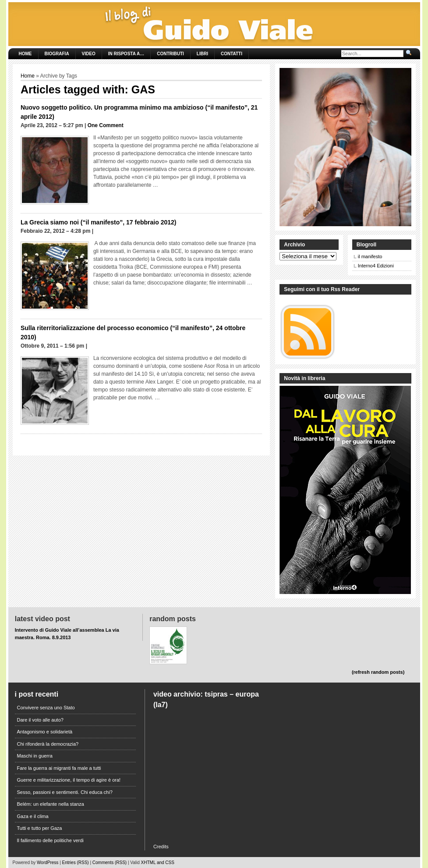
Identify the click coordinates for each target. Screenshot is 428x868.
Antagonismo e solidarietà (45, 732)
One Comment (106, 125)
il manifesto (370, 256)
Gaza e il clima (33, 816)
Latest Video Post (42, 619)
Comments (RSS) (110, 863)
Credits (161, 847)
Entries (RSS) (76, 863)
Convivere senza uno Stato (46, 708)
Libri (202, 54)
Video (89, 54)
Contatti (232, 54)
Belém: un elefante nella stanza (51, 804)
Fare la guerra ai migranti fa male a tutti (59, 768)
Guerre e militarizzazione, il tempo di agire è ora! (69, 780)
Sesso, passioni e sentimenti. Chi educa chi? (65, 792)
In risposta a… (126, 54)
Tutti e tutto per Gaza (40, 828)
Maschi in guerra (35, 756)
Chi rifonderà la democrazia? (48, 744)
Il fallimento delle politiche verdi (50, 840)
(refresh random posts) (378, 672)
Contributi (170, 54)
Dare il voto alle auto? (40, 720)
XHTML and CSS (158, 863)
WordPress (48, 863)
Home (25, 54)
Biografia (57, 54)
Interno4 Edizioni (376, 266)
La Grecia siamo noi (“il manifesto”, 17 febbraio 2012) (99, 222)
